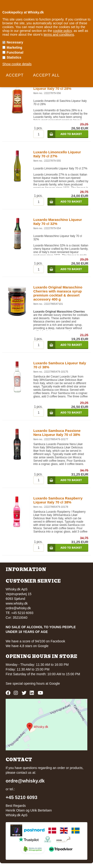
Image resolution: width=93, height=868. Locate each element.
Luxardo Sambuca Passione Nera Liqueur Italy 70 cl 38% (57, 433)
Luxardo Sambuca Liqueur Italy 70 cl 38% (60, 365)
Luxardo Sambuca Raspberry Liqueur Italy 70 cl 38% (58, 500)
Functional (15, 52)
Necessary (15, 42)
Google (55, 683)
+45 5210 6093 (21, 797)
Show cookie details (17, 64)
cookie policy (62, 31)
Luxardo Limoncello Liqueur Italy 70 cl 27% (57, 154)
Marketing (14, 47)
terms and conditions (59, 34)
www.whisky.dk (17, 603)
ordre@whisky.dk (18, 608)
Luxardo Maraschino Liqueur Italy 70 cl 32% (58, 222)
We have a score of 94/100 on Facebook (35, 641)
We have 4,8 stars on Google (27, 646)
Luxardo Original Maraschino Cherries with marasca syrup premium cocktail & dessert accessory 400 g (58, 293)
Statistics (14, 57)
